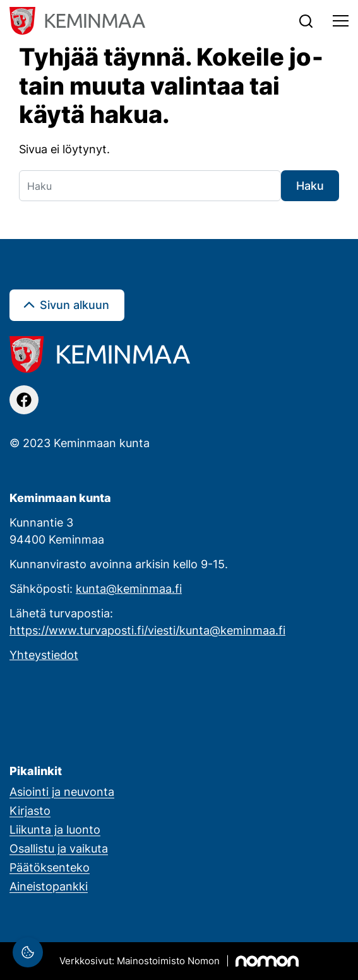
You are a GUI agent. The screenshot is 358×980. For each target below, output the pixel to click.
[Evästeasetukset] (28, 952)
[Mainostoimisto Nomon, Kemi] (179, 961)
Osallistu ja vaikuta (59, 848)
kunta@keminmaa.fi (129, 588)
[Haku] (150, 186)
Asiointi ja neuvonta (62, 791)
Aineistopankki (49, 886)
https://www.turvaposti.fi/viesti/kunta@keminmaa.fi (147, 630)
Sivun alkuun (75, 305)
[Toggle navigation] (341, 21)
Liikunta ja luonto (55, 829)
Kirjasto (30, 810)
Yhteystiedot (44, 655)
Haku (310, 185)
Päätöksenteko (50, 867)
